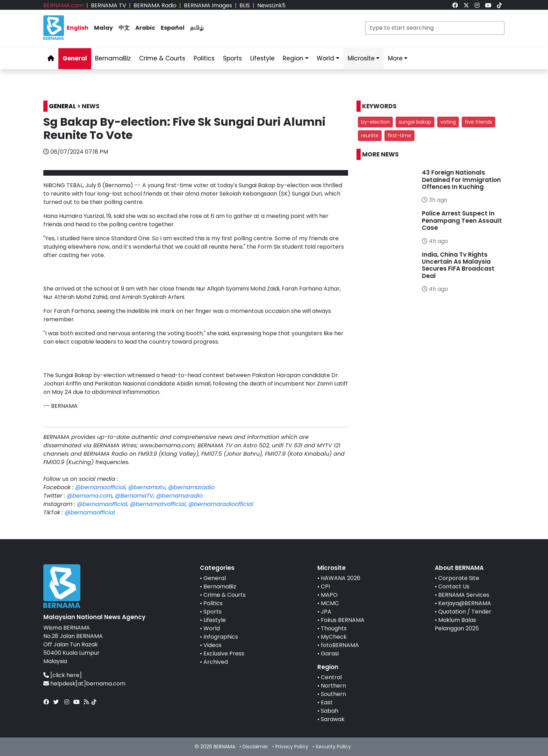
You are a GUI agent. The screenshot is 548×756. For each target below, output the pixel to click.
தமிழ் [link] (197, 28)
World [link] (325, 58)
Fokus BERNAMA (343, 620)
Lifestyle (215, 620)
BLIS (245, 5)
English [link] (78, 28)
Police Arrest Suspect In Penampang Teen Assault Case (462, 221)
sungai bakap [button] (415, 122)
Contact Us (454, 586)
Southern (333, 694)
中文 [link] (124, 28)
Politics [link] (204, 58)
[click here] (66, 675)
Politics (213, 603)
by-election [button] (375, 122)
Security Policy (333, 747)
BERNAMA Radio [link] (155, 5)
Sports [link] (232, 58)
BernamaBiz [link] (113, 58)
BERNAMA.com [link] (63, 5)
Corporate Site (459, 578)
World (212, 628)
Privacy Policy (292, 747)
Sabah (330, 711)
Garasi (330, 654)
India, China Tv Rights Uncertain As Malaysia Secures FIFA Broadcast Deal (458, 265)
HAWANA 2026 (341, 578)
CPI (325, 586)
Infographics (221, 637)
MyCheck (334, 637)
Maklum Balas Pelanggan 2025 (457, 624)
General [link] (75, 58)
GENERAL (62, 106)
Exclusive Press (224, 654)
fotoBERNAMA (340, 645)
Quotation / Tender (465, 612)
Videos (212, 645)
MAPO (329, 595)
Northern (333, 686)
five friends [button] (478, 122)
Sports (212, 612)
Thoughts (334, 628)
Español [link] (173, 28)
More (395, 58)
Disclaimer (255, 747)
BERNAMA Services (464, 595)
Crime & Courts (225, 595)
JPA (326, 612)
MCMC (330, 603)
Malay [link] (103, 28)
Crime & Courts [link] (162, 58)
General (215, 578)
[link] (455, 5)
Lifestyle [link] (262, 58)
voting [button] (448, 122)
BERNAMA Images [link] (208, 5)
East (327, 702)
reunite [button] (370, 135)
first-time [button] (399, 135)
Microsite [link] (361, 58)
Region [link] (293, 58)
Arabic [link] (145, 28)
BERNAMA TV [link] (109, 5)
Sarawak (333, 719)
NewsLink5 (271, 5)
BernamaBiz (220, 586)
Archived (216, 662)
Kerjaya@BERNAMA (465, 603)
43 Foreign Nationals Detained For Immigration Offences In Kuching (461, 180)
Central (331, 677)
